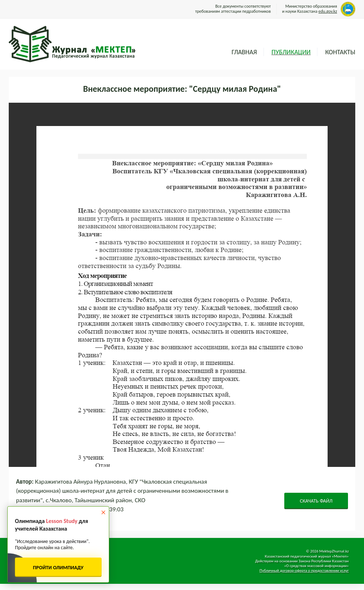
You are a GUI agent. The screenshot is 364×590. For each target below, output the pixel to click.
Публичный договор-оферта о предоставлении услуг (304, 571)
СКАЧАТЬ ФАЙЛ (316, 501)
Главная (244, 52)
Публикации (291, 52)
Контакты (340, 52)
